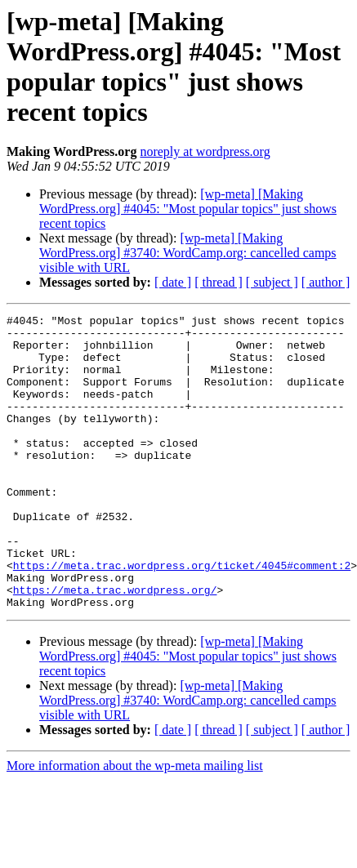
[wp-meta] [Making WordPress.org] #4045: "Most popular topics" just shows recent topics (188, 209)
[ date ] (173, 282)
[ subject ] (272, 282)
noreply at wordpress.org (205, 151)
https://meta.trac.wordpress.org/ (115, 646)
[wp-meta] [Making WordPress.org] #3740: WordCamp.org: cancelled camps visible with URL (188, 253)
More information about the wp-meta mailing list (135, 824)
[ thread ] (219, 282)
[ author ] (326, 282)
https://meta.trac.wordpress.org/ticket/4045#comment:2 (182, 617)
